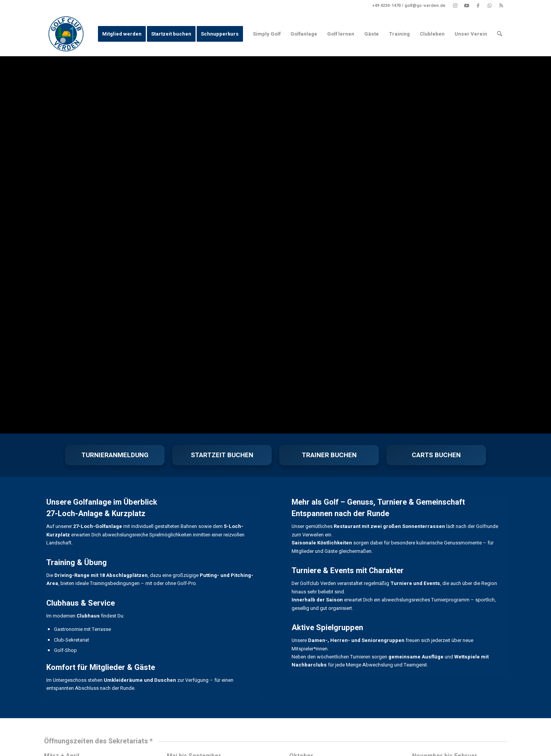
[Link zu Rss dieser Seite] (501, 6)
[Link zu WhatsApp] (490, 6)
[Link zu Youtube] (467, 6)
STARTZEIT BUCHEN (222, 455)
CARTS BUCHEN (436, 455)
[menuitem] (122, 34)
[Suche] (500, 34)
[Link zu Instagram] (455, 6)
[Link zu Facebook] (478, 6)
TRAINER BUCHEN (329, 455)
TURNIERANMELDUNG (115, 455)
